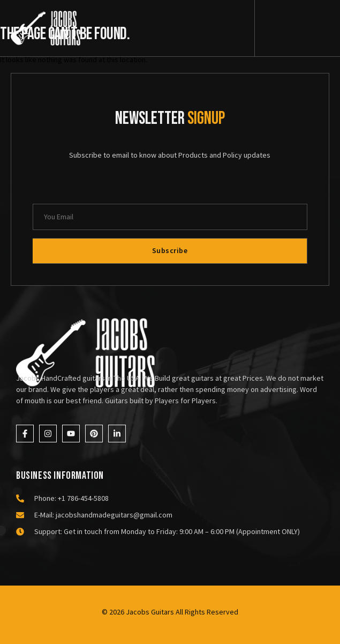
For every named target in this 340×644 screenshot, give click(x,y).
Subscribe (170, 250)
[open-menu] (321, 29)
